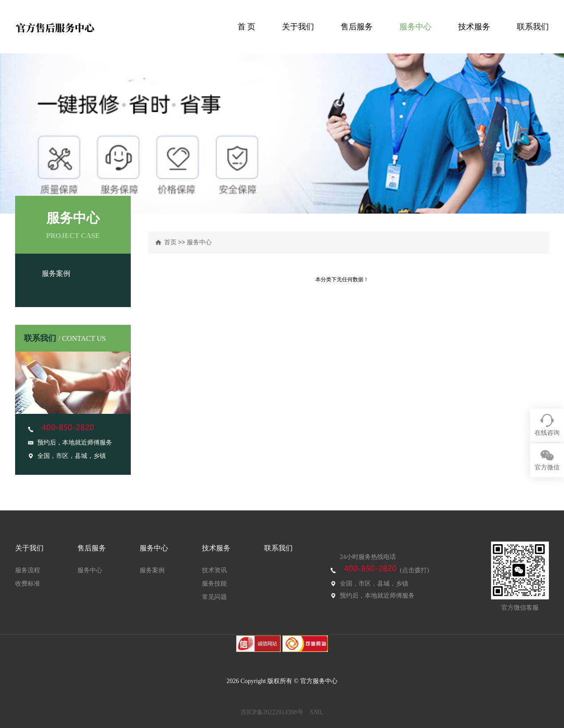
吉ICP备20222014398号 (272, 712)
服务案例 (56, 273)
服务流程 (28, 570)
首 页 (247, 27)
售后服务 (357, 27)
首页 (170, 242)
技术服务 (474, 27)
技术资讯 (214, 570)
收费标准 (28, 584)
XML (316, 712)
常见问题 (214, 597)
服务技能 (214, 584)
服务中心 (415, 27)
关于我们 (298, 27)
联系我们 (533, 27)
